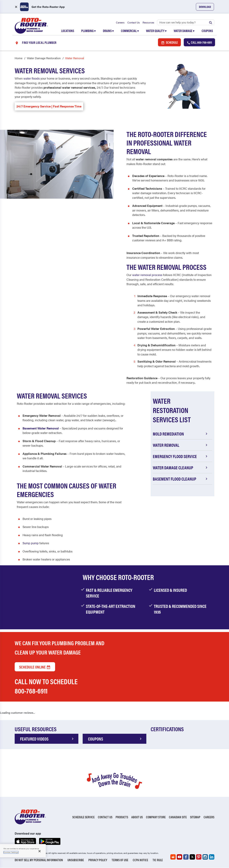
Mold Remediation (181, 434)
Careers (120, 22)
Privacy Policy (98, 860)
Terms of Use (120, 860)
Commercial (130, 31)
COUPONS (115, 739)
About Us (137, 817)
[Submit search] (211, 22)
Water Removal (181, 445)
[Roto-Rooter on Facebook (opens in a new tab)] (186, 857)
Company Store (156, 817)
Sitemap (195, 817)
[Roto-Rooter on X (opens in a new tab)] (192, 857)
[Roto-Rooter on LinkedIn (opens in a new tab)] (212, 857)
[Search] (186, 22)
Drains (108, 31)
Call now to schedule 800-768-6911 (46, 686)
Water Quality (156, 31)
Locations (68, 31)
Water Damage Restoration (44, 58)
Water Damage (184, 31)
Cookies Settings (11, 852)
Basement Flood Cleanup (181, 479)
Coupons (207, 31)
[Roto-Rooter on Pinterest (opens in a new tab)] (199, 857)
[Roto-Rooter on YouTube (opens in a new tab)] (179, 857)
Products (122, 817)
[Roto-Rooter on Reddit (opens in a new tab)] (173, 857)
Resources (148, 22)
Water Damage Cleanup (181, 468)
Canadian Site (178, 817)
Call (199, 42)
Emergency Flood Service (181, 456)
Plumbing (88, 31)
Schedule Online (35, 667)
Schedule (169, 42)
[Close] (40, 851)
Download (205, 7)
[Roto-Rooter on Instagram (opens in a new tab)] (205, 857)
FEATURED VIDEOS (47, 739)
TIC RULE (158, 860)
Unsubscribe (76, 860)
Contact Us (134, 22)
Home (19, 58)
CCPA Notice (140, 860)
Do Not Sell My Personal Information (39, 860)
